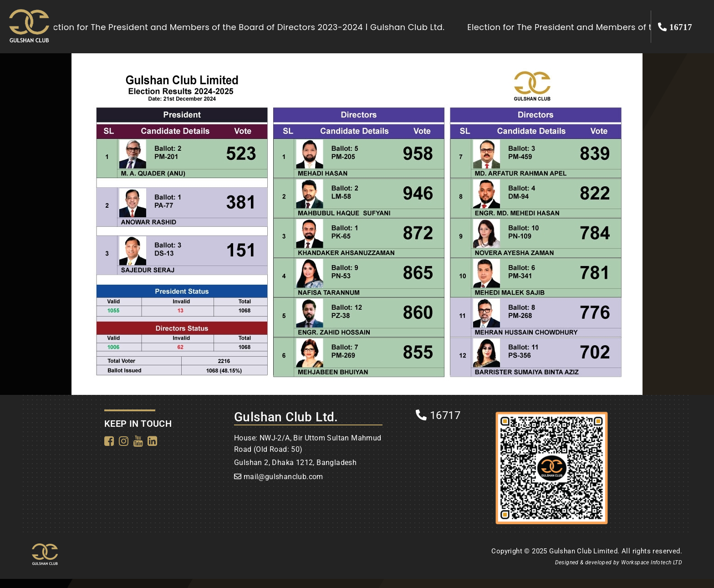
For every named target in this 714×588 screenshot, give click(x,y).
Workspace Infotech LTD (652, 562)
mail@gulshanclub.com (283, 477)
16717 (438, 415)
